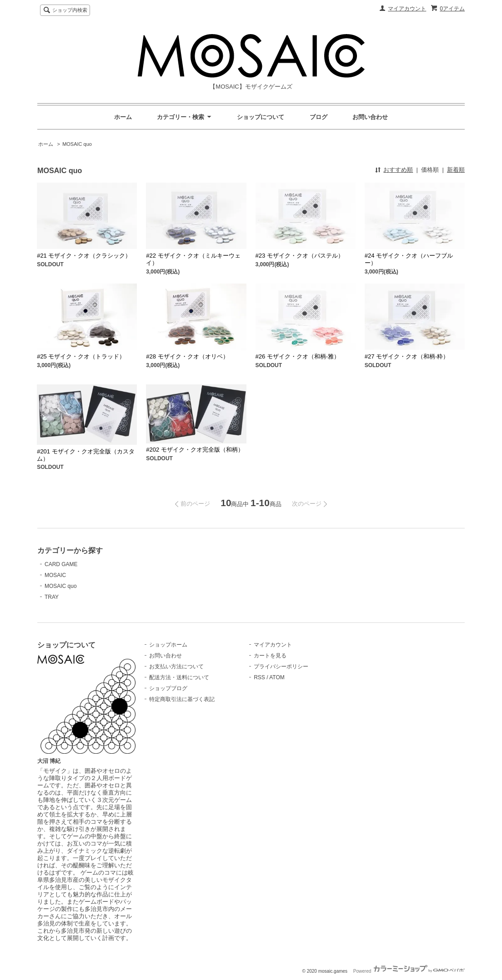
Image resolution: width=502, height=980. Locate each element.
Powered (409, 971)
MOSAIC (55, 575)
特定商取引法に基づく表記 (182, 699)
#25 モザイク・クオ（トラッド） (81, 356)
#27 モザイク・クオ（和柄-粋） (407, 356)
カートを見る (270, 656)
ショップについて (261, 117)
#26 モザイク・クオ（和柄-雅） (298, 356)
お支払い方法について (176, 667)
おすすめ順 (398, 170)
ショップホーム (168, 645)
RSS (259, 677)
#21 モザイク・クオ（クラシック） (84, 256)
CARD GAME (61, 564)
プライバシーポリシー (281, 667)
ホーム (123, 117)
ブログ (319, 117)
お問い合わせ (370, 117)
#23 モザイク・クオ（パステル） (300, 256)
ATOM (277, 677)
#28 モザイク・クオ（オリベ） (187, 356)
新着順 (456, 170)
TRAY (52, 597)
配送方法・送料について (179, 677)
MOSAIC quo (77, 144)
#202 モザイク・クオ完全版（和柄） (195, 450)
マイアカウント (407, 9)
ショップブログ (168, 688)
